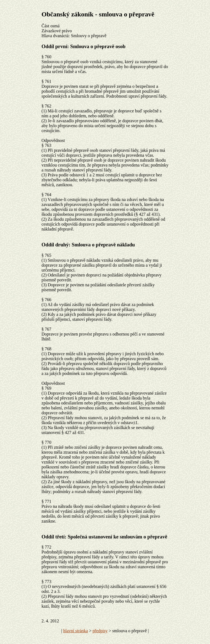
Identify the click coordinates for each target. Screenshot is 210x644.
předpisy (100, 631)
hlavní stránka (75, 631)
